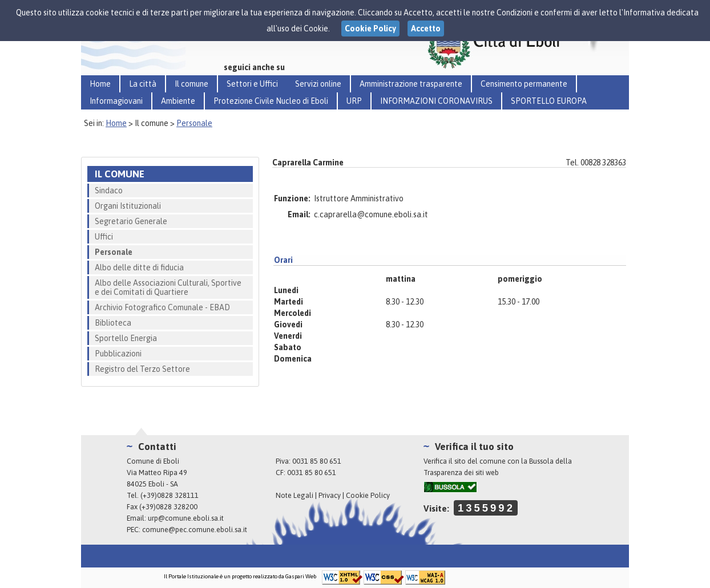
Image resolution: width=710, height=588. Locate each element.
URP (354, 101)
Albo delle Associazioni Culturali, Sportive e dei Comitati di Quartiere (168, 287)
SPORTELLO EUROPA (549, 101)
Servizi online (318, 84)
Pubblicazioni (118, 354)
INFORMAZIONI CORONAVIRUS (436, 101)
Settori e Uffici (252, 84)
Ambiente (178, 101)
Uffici (104, 237)
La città (143, 84)
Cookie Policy (368, 495)
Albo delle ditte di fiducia (139, 267)
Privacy (330, 495)
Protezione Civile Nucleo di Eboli (271, 101)
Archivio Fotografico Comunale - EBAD (162, 307)
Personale (194, 123)
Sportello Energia (126, 338)
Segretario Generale (131, 221)
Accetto (426, 29)
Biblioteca (113, 323)
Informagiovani (116, 101)
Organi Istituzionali (128, 206)
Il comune (191, 84)
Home (100, 84)
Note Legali (295, 495)
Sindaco (109, 190)
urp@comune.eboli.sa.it (186, 518)
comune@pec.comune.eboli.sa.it (195, 530)
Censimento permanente (524, 84)
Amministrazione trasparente (411, 84)
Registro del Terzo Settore (142, 369)
